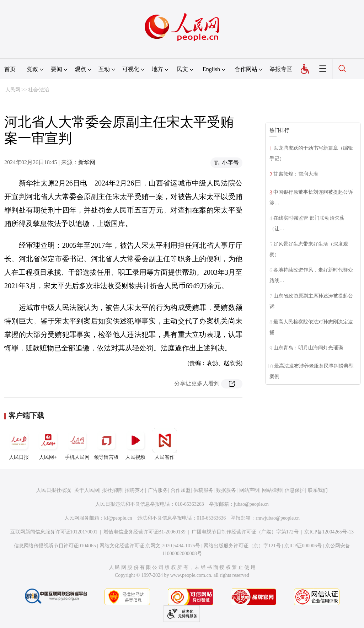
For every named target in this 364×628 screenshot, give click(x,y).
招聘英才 (135, 490)
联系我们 (318, 490)
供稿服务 (203, 490)
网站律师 (272, 490)
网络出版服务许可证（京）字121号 (242, 546)
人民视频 (135, 444)
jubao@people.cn (251, 504)
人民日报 (19, 444)
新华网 (87, 162)
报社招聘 (112, 490)
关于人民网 (87, 490)
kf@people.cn (118, 518)
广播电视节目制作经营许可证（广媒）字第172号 (245, 532)
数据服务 (226, 490)
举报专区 (281, 69)
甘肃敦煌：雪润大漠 (296, 174)
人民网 (13, 90)
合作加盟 (181, 490)
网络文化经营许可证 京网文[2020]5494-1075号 (150, 546)
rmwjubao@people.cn (278, 518)
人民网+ (48, 444)
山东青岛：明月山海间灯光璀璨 (308, 348)
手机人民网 (77, 444)
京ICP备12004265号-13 (329, 532)
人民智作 (165, 444)
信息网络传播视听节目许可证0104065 (55, 546)
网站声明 (249, 490)
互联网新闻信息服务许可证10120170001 (54, 532)
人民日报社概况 (54, 490)
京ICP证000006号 (303, 546)
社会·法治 (39, 90)
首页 (10, 69)
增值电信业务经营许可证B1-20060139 (144, 532)
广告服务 (158, 490)
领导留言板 (106, 444)
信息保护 (295, 490)
